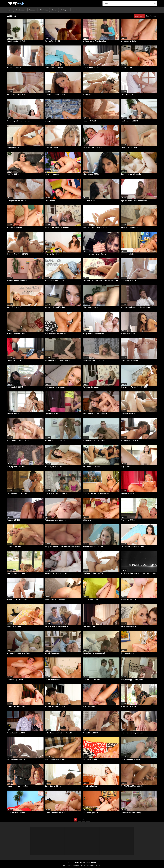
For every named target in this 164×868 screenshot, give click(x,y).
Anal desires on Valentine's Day (94, 41)
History (55, 10)
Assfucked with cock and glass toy (19, 653)
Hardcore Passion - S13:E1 (93, 547)
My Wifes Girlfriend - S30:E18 (17, 573)
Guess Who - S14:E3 (14, 307)
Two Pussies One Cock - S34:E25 (95, 414)
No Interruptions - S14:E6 (16, 94)
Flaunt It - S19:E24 (89, 121)
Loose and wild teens (128, 254)
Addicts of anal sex (14, 626)
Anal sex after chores (53, 680)
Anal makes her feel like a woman (57, 440)
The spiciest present (90, 600)
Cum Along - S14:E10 (128, 281)
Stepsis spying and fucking (55, 307)
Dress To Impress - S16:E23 (131, 227)
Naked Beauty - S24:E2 (53, 786)
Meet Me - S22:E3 (13, 174)
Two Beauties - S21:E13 (91, 467)
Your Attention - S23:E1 (91, 68)
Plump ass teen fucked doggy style (96, 493)
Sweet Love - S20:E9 (14, 148)
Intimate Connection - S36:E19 (56, 94)
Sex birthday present (90, 813)
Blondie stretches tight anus (55, 759)
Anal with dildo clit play (91, 680)
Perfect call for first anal (16, 334)
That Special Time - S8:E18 (16, 201)
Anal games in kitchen (129, 41)
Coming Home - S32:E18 (54, 68)
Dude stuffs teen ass (14, 227)
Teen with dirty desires (53, 254)
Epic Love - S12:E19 (128, 414)
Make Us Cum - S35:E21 (129, 626)
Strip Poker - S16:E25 (128, 520)
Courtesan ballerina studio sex (56, 573)
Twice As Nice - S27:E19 (15, 414)
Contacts (86, 862)
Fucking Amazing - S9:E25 (130, 360)
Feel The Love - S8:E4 (53, 148)
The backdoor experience (130, 759)
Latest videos (151, 16)
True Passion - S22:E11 (129, 121)
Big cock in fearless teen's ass (94, 440)
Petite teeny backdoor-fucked (94, 360)
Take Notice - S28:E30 (129, 148)
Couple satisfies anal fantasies (56, 334)
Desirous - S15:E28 (14, 68)
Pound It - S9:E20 (127, 94)
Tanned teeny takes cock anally (94, 653)
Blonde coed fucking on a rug (18, 440)
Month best (44, 10)
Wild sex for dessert (128, 600)
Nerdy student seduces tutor (93, 334)
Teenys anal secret (128, 493)
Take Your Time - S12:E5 (92, 626)
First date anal (50, 201)
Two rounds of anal (52, 414)
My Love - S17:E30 (13, 520)
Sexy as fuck (125, 467)
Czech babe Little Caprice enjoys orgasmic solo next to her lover (139, 573)
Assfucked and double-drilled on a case (136, 307)
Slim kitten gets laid (14, 547)
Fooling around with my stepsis (94, 254)
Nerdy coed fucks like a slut (131, 174)
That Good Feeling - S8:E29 (93, 573)
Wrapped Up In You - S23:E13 (17, 254)
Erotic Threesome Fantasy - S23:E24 (58, 733)
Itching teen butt (51, 121)
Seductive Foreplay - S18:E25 (17, 759)
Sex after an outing (128, 68)
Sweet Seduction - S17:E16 (17, 41)
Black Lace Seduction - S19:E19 (56, 626)
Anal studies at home (52, 653)
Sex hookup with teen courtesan (18, 121)
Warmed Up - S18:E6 (52, 41)
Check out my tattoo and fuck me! (57, 227)
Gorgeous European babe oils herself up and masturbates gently (101, 281)
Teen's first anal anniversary (131, 813)
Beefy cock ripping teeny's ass (132, 680)
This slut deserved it (90, 307)
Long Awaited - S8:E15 (15, 387)
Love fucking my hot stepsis (55, 387)
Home (10, 10)
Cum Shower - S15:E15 (129, 334)
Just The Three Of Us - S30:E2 (132, 786)
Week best (32, 10)
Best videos (21, 10)
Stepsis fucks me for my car (55, 600)
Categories (65, 10)
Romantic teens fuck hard (92, 148)
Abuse (94, 862)
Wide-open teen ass (128, 653)
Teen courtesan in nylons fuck (132, 733)
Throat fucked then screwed (55, 813)
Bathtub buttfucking (90, 786)
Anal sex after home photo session (58, 360)
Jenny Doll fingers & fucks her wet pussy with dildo (63, 547)
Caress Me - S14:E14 (90, 733)
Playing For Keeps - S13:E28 (17, 786)
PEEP (13, 4)
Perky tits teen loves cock (16, 706)
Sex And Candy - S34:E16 (16, 733)
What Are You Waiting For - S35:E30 (134, 387)
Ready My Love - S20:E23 (54, 467)
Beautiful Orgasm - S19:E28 (55, 706)
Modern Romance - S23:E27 (55, 281)
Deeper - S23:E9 (88, 94)
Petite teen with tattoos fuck (17, 600)
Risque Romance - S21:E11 (17, 493)
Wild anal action (88, 520)
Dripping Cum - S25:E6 (91, 174)
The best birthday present (16, 813)
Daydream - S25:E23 (128, 706)
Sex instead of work (90, 759)
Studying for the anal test (16, 467)
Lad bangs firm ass (52, 174)
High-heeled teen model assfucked (134, 201)
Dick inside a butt (89, 706)
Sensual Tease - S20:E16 (130, 440)
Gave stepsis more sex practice (132, 547)
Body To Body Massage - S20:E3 (95, 227)
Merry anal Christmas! (91, 387)
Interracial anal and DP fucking (56, 493)
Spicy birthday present (15, 680)
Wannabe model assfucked (17, 281)
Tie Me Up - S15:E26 (14, 360)
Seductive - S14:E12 (90, 201)
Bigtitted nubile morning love (55, 520)
